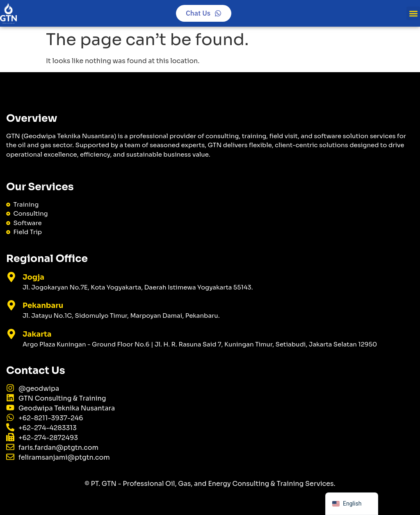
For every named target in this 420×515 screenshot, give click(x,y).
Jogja (33, 277)
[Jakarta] (11, 334)
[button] (413, 13)
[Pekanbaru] (11, 305)
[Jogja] (11, 277)
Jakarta (37, 334)
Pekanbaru (43, 305)
